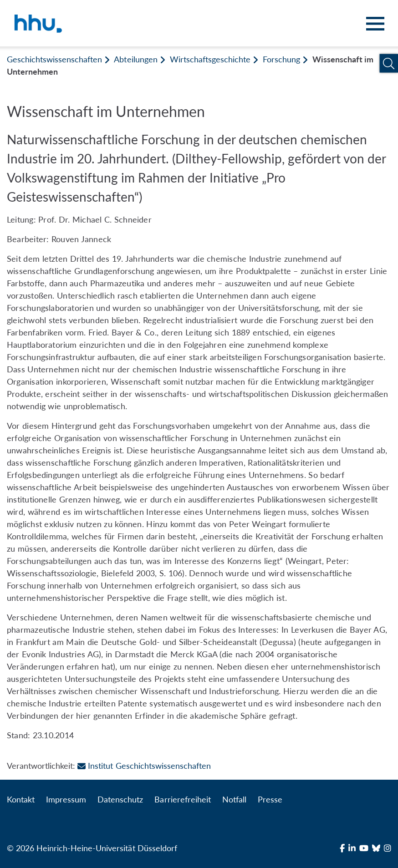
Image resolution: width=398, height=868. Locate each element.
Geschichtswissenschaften (54, 59)
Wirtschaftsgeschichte (210, 59)
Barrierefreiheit (182, 799)
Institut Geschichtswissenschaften (144, 766)
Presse (270, 799)
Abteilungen (135, 59)
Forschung (281, 59)
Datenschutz (120, 799)
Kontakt (21, 799)
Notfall (234, 799)
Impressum (66, 799)
